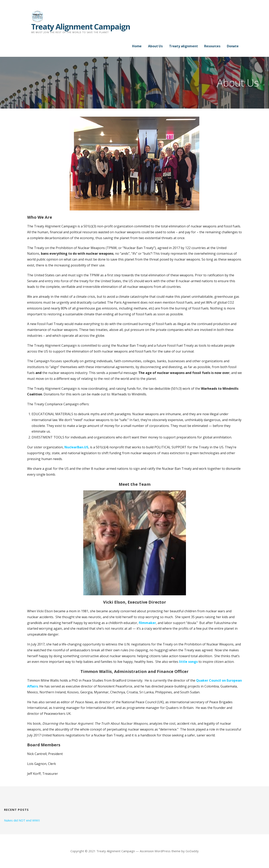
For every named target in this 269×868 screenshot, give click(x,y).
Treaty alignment (183, 46)
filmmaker (147, 623)
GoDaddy (192, 851)
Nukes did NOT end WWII (22, 820)
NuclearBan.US (76, 447)
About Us (155, 46)
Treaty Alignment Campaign (81, 26)
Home (137, 46)
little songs (188, 662)
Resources (212, 46)
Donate (233, 46)
